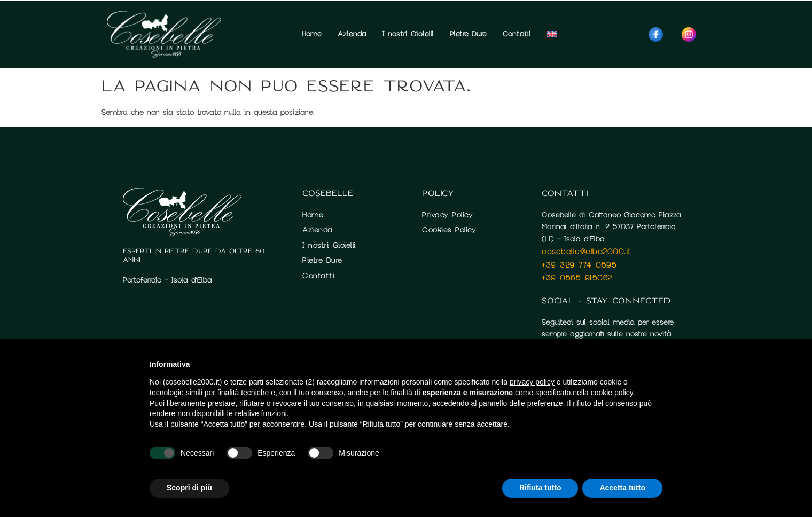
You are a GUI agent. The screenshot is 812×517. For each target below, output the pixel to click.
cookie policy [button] (612, 393)
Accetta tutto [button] (622, 488)
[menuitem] (552, 34)
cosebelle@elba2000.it (587, 252)
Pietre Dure (468, 34)
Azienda (352, 34)
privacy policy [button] (532, 382)
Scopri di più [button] (189, 488)
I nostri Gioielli (408, 34)
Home (312, 34)
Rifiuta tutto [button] (540, 488)
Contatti (517, 34)
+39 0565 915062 (577, 278)
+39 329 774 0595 (579, 265)
